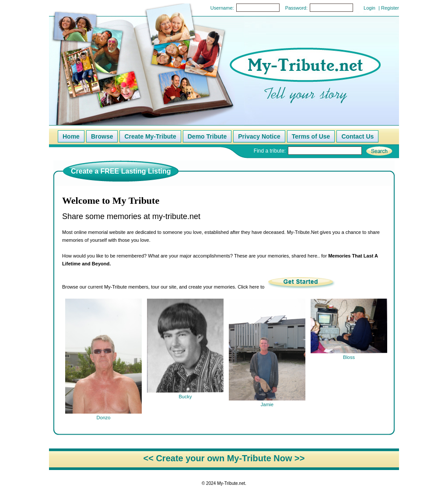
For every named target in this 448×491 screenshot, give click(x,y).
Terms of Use (311, 136)
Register (390, 8)
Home (71, 136)
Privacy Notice (259, 136)
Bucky (185, 394)
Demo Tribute (207, 136)
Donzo (103, 415)
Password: (296, 8)
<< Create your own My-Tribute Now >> (224, 458)
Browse (102, 136)
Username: (222, 8)
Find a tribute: (270, 151)
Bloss (349, 354)
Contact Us (357, 136)
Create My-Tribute (150, 136)
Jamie (267, 402)
